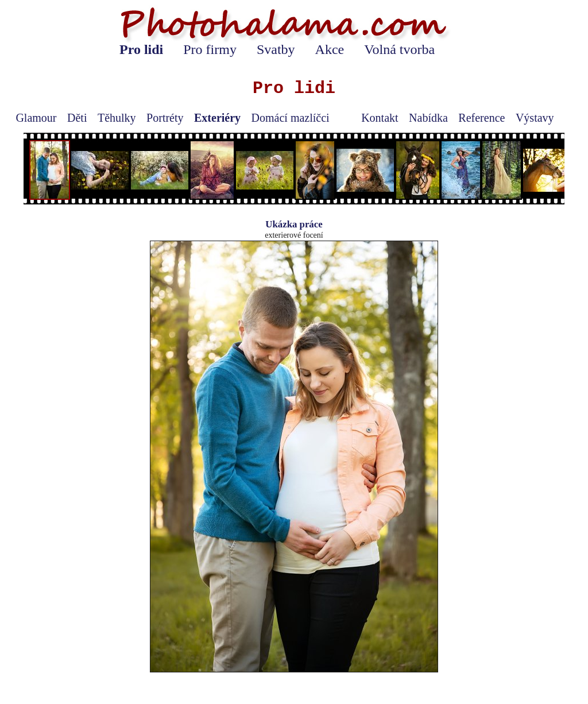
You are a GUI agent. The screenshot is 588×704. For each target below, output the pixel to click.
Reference (481, 118)
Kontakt (380, 118)
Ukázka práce (294, 224)
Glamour (36, 118)
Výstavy (535, 118)
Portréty (165, 118)
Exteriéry (217, 118)
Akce (330, 49)
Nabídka (428, 118)
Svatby (276, 49)
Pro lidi (141, 49)
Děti (77, 118)
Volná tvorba (399, 49)
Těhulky (117, 118)
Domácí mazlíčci (291, 118)
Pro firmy (210, 49)
